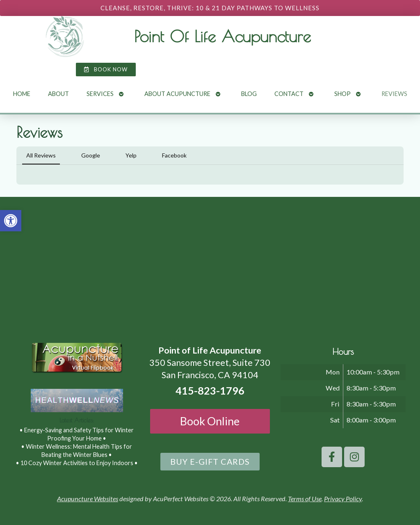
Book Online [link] (210, 421)
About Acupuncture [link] (177, 94)
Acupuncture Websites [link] (88, 499)
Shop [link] (342, 94)
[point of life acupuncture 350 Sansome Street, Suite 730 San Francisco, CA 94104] (210, 266)
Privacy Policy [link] (343, 499)
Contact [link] (289, 94)
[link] (11, 221)
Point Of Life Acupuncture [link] (223, 36)
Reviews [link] (394, 94)
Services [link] (100, 94)
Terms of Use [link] (305, 499)
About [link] (58, 94)
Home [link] (22, 94)
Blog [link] (249, 94)
